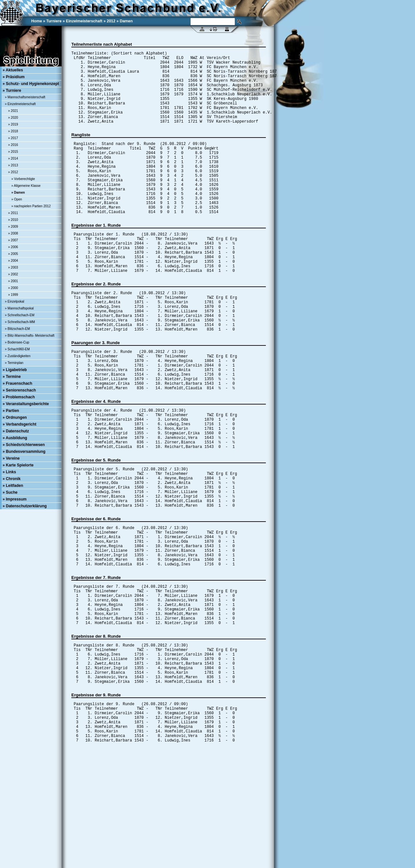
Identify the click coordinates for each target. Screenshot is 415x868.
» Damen (18, 193)
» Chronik (12, 479)
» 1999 (13, 295)
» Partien (11, 411)
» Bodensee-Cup (17, 342)
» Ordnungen (15, 417)
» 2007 (13, 240)
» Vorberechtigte (23, 179)
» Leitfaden (13, 486)
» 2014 (13, 158)
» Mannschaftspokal (19, 308)
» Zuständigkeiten (18, 356)
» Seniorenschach (19, 390)
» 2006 (13, 247)
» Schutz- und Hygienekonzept (31, 84)
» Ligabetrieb (15, 370)
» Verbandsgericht (19, 424)
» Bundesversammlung (24, 452)
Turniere (54, 21)
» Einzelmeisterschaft (20, 104)
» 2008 (13, 233)
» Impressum (15, 499)
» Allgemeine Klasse (26, 186)
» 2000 (13, 288)
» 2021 (13, 111)
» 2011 (13, 213)
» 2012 (13, 172)
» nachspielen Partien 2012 (31, 206)
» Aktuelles (13, 70)
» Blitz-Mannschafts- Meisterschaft (30, 336)
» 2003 (13, 267)
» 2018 (13, 131)
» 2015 (13, 152)
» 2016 (13, 145)
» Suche (10, 492)
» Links (9, 472)
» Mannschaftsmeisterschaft (25, 97)
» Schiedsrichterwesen (24, 445)
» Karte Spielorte (18, 465)
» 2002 (13, 274)
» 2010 (13, 220)
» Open (17, 199)
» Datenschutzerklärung (25, 506)
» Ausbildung (15, 438)
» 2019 (13, 124)
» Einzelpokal (14, 301)
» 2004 (13, 261)
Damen (126, 21)
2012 (111, 21)
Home (36, 21)
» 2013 (13, 165)
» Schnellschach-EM (20, 315)
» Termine (12, 377)
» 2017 (13, 138)
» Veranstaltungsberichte (26, 404)
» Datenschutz (16, 431)
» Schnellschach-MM (20, 322)
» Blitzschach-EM (17, 329)
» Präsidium (14, 77)
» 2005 (13, 254)
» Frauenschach (17, 383)
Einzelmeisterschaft (84, 21)
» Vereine (11, 458)
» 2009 (13, 227)
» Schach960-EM (17, 349)
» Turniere (12, 90)
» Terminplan (14, 363)
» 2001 (13, 281)
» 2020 (13, 118)
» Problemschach (19, 397)
